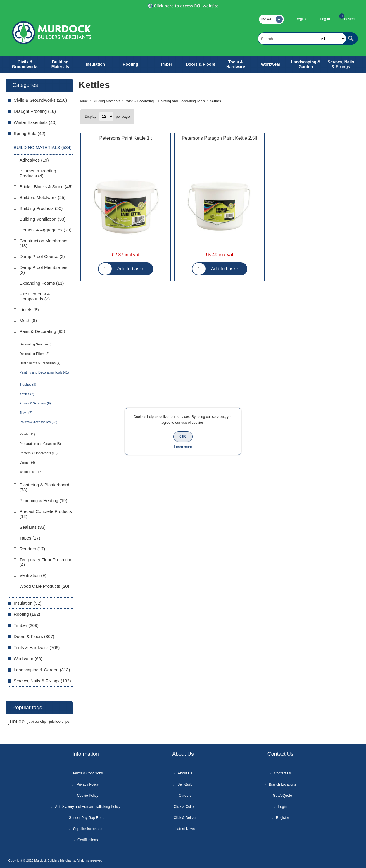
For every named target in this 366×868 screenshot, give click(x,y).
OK (183, 436)
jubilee (17, 721)
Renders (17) (32, 549)
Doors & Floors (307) (34, 636)
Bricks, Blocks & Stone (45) (46, 187)
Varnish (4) (27, 462)
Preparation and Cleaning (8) (40, 444)
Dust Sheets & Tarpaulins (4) (40, 363)
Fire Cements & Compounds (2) (35, 296)
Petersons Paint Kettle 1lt (126, 138)
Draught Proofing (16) (35, 111)
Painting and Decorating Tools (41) (44, 372)
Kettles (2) (27, 394)
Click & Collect (185, 807)
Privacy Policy (88, 784)
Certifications (88, 840)
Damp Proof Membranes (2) (43, 270)
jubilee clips (59, 721)
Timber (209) (26, 625)
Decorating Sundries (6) (37, 344)
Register (302, 19)
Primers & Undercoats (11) (39, 453)
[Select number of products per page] (106, 116)
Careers (185, 796)
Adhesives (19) (34, 160)
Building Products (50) (41, 208)
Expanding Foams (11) (42, 283)
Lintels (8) (29, 310)
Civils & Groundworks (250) (40, 100)
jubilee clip (37, 721)
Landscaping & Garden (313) (42, 670)
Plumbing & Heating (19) (43, 500)
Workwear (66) (28, 659)
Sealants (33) (33, 527)
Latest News (185, 829)
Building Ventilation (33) (43, 219)
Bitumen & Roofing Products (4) (38, 173)
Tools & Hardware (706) (37, 647)
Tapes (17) (30, 538)
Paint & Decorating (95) (42, 331)
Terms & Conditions (88, 773)
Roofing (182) (27, 614)
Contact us (282, 773)
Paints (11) (27, 434)
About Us (185, 773)
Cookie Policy (88, 796)
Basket (349, 19)
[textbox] (302, 39)
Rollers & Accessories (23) (38, 422)
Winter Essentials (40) (35, 122)
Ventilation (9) (33, 575)
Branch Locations (283, 784)
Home (83, 101)
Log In (325, 19)
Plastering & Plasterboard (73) (44, 487)
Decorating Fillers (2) (34, 354)
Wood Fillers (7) (31, 472)
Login (282, 807)
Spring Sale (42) (30, 133)
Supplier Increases (88, 829)
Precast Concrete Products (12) (46, 514)
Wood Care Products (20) (44, 586)
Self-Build (185, 784)
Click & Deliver (185, 818)
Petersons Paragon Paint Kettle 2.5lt (220, 138)
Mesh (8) (28, 320)
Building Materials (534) (43, 147)
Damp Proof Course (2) (42, 256)
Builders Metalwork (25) (43, 197)
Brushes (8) (28, 385)
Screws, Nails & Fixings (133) (42, 681)
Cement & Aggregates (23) (46, 230)
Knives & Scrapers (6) (35, 403)
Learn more (183, 447)
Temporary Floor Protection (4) (46, 562)
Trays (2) (26, 413)
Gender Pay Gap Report (88, 818)
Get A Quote (282, 796)
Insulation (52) (28, 603)
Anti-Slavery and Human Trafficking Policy (88, 807)
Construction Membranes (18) (44, 243)
